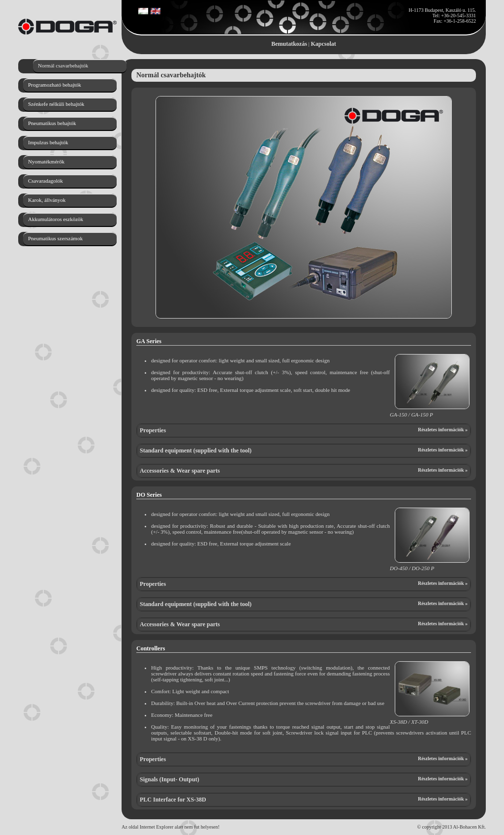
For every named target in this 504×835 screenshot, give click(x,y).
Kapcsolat (324, 44)
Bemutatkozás (289, 44)
